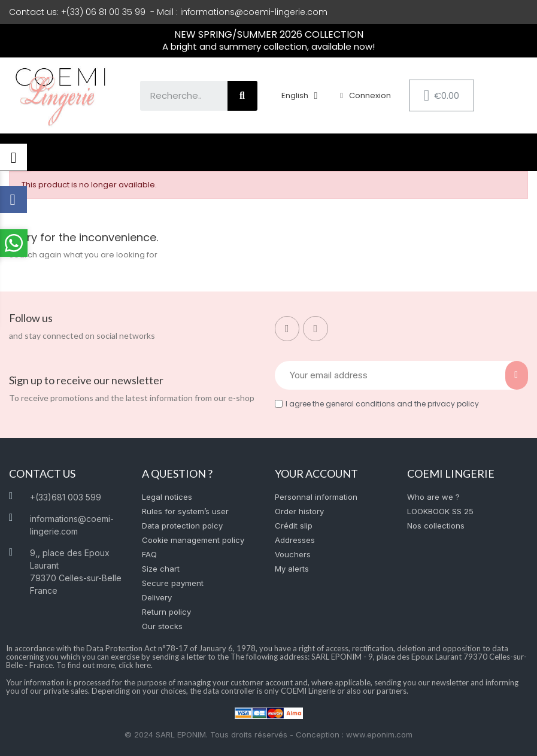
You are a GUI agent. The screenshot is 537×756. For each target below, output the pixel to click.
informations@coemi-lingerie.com (254, 12)
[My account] (365, 96)
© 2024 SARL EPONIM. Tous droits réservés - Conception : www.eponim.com (268, 734)
